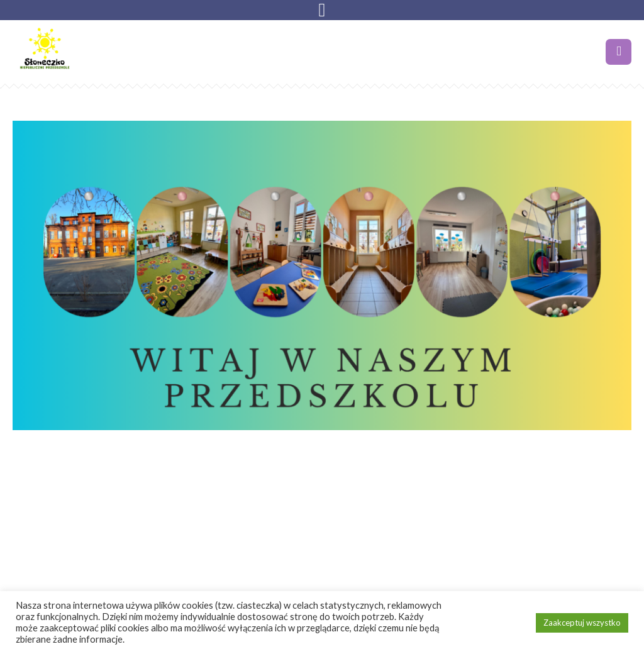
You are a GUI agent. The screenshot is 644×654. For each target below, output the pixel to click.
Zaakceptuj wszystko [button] (582, 623)
